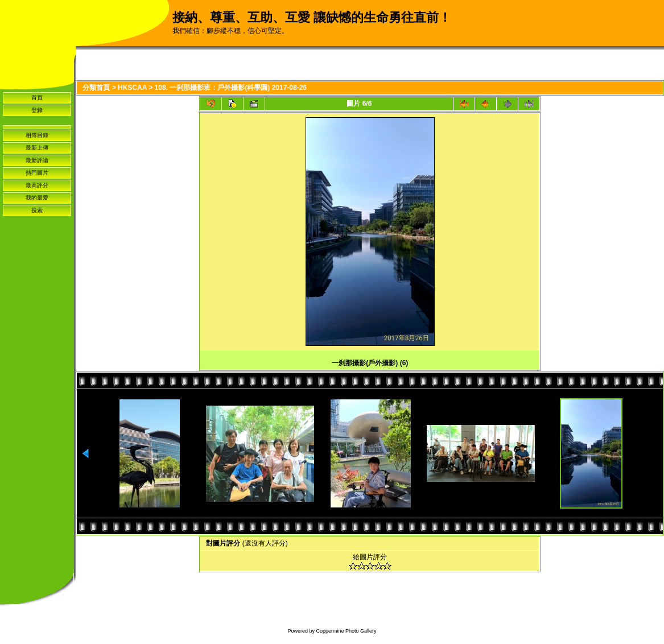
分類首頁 (96, 88)
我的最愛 (37, 198)
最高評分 (37, 185)
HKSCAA (132, 88)
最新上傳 (37, 148)
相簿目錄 (37, 135)
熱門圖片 (37, 173)
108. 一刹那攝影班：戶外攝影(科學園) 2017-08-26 (231, 88)
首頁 (37, 98)
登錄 (37, 110)
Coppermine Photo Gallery (346, 631)
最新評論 (37, 160)
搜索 (37, 210)
